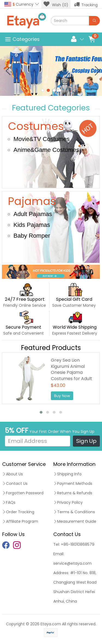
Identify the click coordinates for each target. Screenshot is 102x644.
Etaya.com (51, 624)
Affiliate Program (20, 521)
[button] (41, 412)
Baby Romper (32, 236)
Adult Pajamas (33, 214)
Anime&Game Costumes (46, 150)
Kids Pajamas (32, 225)
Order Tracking (18, 512)
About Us (13, 474)
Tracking (86, 4)
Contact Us (15, 483)
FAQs (9, 502)
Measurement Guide (75, 521)
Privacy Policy (68, 502)
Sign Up (86, 441)
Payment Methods (73, 483)
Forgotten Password (23, 493)
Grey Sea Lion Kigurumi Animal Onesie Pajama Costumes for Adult (72, 370)
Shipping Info (67, 474)
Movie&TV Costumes (41, 139)
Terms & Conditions (74, 512)
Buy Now (62, 396)
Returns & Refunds (73, 493)
